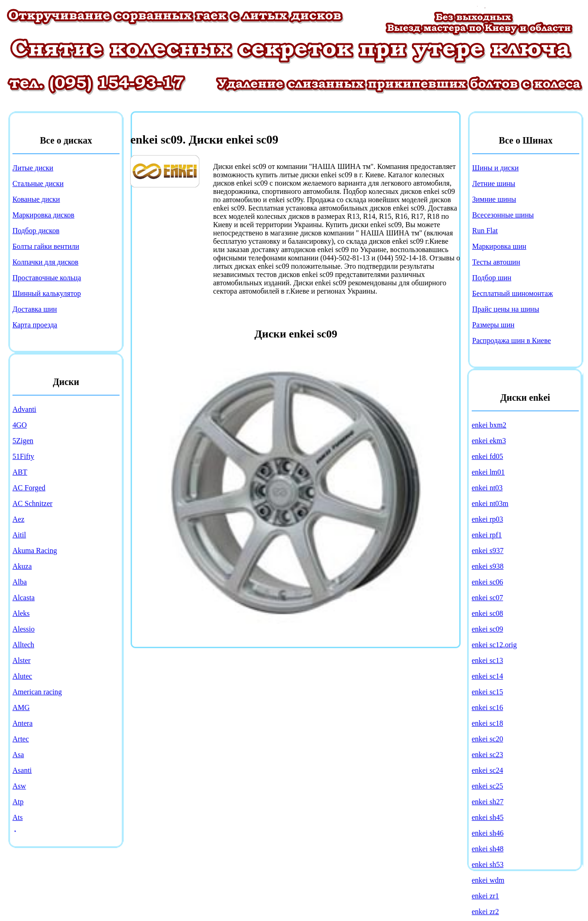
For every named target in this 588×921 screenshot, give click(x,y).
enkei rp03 (487, 519)
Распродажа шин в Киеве (512, 340)
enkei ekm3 (489, 441)
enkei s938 (488, 566)
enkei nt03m (490, 503)
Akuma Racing (35, 551)
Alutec (22, 676)
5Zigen (23, 441)
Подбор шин (492, 278)
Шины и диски (495, 168)
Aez (18, 519)
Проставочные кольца (47, 278)
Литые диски (33, 168)
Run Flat (485, 231)
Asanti (22, 770)
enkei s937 (488, 551)
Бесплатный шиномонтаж (513, 293)
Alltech (23, 645)
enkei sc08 (487, 613)
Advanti (24, 409)
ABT (20, 472)
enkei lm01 (488, 472)
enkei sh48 (488, 849)
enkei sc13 (487, 660)
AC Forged (29, 488)
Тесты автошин (496, 262)
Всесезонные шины (503, 215)
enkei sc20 (487, 739)
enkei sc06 (487, 582)
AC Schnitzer (33, 503)
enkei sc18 (487, 723)
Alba (20, 582)
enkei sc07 (487, 598)
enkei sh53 (488, 864)
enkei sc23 (487, 755)
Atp (18, 802)
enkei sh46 (488, 833)
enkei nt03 (487, 488)
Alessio (24, 629)
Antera (23, 723)
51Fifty (23, 456)
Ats (18, 817)
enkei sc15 (487, 692)
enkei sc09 (487, 629)
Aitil (19, 535)
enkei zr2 (485, 912)
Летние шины (494, 184)
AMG (21, 707)
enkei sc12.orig (494, 645)
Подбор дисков (36, 231)
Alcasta (24, 598)
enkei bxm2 (489, 425)
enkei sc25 (487, 786)
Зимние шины (494, 199)
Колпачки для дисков (45, 262)
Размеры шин (493, 325)
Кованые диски (36, 199)
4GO (20, 425)
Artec (21, 739)
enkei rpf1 (487, 535)
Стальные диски (38, 184)
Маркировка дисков (43, 215)
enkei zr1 (485, 896)
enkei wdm (488, 880)
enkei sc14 (487, 676)
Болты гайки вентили (46, 246)
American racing (37, 692)
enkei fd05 (487, 456)
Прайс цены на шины (506, 309)
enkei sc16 (487, 707)
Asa (18, 755)
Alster (21, 660)
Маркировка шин (499, 246)
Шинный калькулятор (47, 293)
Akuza (22, 566)
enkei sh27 (488, 802)
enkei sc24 (487, 770)
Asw (19, 786)
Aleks (21, 613)
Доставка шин (35, 309)
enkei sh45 (488, 817)
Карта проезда (35, 325)
